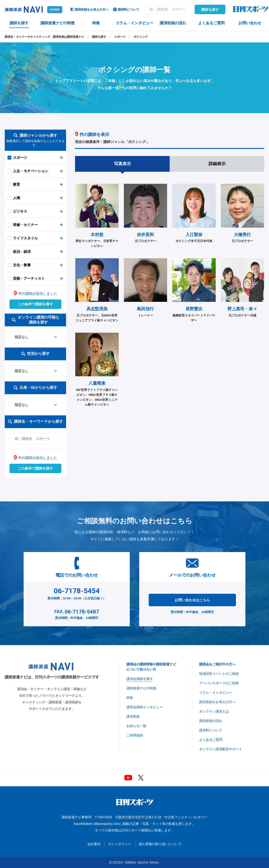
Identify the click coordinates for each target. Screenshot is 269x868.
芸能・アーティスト (29, 278)
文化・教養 (22, 265)
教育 (17, 184)
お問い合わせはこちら (192, 600)
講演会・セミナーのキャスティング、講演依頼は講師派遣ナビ (44, 37)
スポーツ (120, 37)
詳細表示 (217, 164)
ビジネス (20, 211)
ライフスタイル (25, 238)
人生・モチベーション (31, 171)
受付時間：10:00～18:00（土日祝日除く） (77, 593)
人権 (17, 198)
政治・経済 (22, 252)
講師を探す (210, 10)
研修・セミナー (25, 225)
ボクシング (141, 37)
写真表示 (122, 164)
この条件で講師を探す (35, 304)
